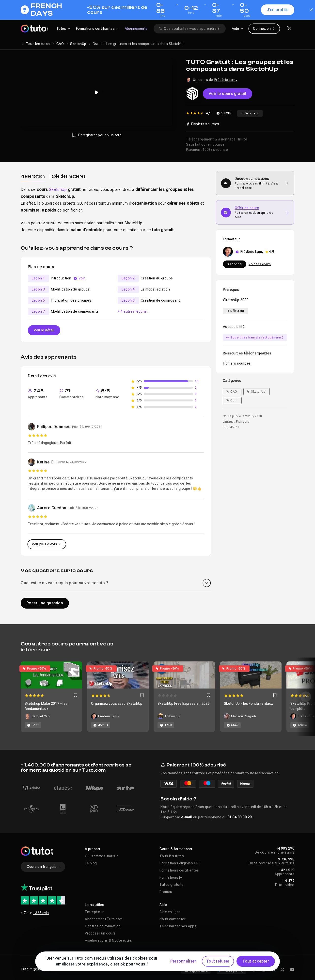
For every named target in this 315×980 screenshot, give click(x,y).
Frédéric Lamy (226, 80)
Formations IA (171, 877)
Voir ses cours (260, 264)
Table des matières (67, 176)
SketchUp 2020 (236, 300)
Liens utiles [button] (94, 905)
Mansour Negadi (244, 716)
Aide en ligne (170, 912)
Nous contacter (173, 919)
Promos (166, 892)
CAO (60, 44)
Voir (82, 278)
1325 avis (41, 913)
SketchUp (78, 44)
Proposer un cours (100, 933)
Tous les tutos (38, 44)
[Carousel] (157, 697)
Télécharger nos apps (178, 926)
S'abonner (235, 264)
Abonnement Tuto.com (104, 919)
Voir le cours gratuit (228, 94)
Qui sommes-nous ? (102, 856)
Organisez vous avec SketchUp (117, 704)
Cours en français (44, 867)
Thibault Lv (173, 716)
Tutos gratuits (172, 885)
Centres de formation (103, 926)
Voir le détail (44, 330)
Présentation (33, 176)
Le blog (91, 863)
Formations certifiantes (179, 870)
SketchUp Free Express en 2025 (184, 704)
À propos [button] (92, 849)
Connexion (264, 29)
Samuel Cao (41, 716)
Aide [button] (163, 905)
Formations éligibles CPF (180, 863)
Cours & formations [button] (176, 849)
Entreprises (95, 912)
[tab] (33, 176)
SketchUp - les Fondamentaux (248, 704)
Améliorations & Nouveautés (108, 940)
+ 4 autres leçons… (134, 311)
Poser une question (45, 603)
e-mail (187, 817)
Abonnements (136, 29)
